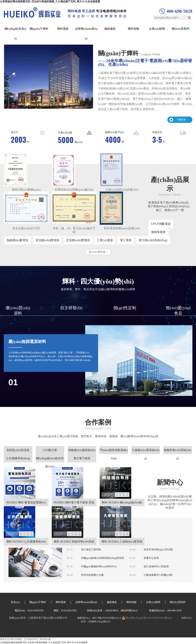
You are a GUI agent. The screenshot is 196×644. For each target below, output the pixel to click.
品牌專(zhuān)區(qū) (86, 602)
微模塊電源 (158, 232)
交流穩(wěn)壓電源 (78, 240)
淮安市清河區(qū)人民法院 (158, 549)
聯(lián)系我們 (181, 29)
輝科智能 (133, 29)
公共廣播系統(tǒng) (18, 458)
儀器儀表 (110, 29)
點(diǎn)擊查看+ (98, 252)
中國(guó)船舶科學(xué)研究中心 (99, 566)
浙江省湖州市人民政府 (156, 566)
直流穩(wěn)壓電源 (47, 240)
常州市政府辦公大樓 (92, 575)
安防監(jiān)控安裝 (18, 450)
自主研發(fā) (71, 308)
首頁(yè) (15, 602)
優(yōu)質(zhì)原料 (18, 310)
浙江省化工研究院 (91, 549)
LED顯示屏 (50, 450)
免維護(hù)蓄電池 (17, 240)
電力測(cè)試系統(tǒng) (153, 240)
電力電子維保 (82, 458)
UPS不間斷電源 (161, 224)
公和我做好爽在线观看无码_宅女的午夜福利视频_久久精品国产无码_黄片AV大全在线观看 (50, 1)
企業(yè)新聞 (157, 29)
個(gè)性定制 (125, 308)
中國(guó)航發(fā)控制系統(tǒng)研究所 (103, 558)
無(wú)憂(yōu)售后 (178, 310)
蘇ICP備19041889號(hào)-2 (107, 618)
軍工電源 (126, 240)
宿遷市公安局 (151, 558)
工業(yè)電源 (105, 240)
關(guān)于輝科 (39, 29)
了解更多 (181, 120)
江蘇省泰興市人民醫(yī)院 (158, 575)
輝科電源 (63, 29)
